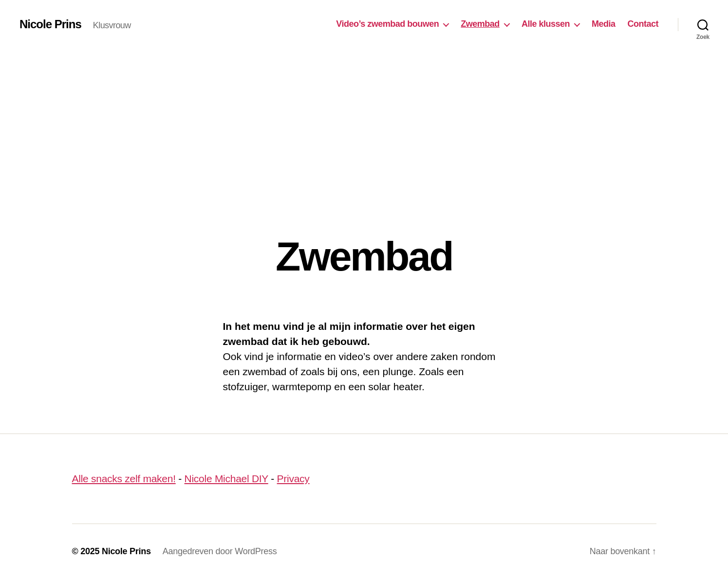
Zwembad (480, 24)
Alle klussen (546, 24)
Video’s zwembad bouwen (387, 24)
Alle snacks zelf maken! (124, 479)
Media (604, 24)
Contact (643, 24)
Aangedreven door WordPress (220, 551)
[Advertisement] (364, 122)
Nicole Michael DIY (226, 479)
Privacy (293, 479)
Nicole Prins (50, 24)
